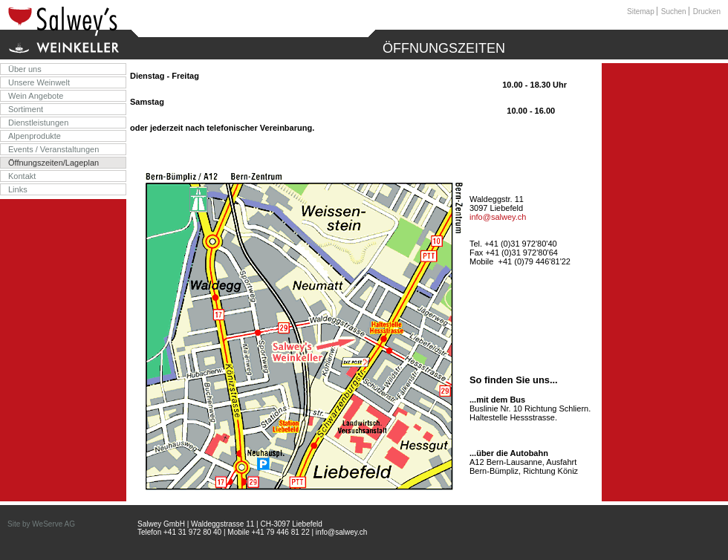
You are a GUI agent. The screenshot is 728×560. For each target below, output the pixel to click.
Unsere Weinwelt (39, 82)
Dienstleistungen (38, 123)
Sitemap (641, 12)
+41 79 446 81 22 (281, 532)
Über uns (25, 69)
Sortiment (26, 109)
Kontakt (22, 176)
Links (18, 189)
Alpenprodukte (35, 136)
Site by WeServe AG (41, 524)
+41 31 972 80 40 (192, 532)
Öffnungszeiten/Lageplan (53, 163)
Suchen (674, 12)
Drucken (707, 12)
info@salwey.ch (498, 217)
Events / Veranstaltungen (53, 149)
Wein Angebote (36, 96)
